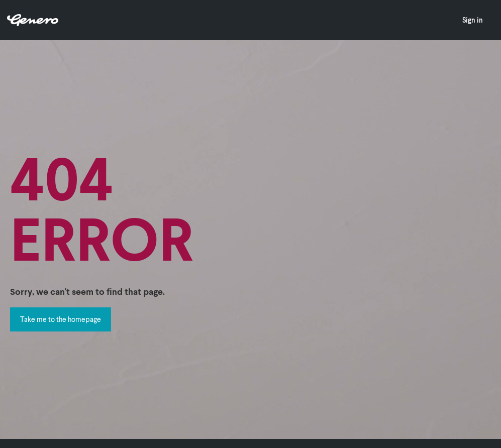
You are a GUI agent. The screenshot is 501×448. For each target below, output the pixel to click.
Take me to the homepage (61, 319)
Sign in (473, 20)
